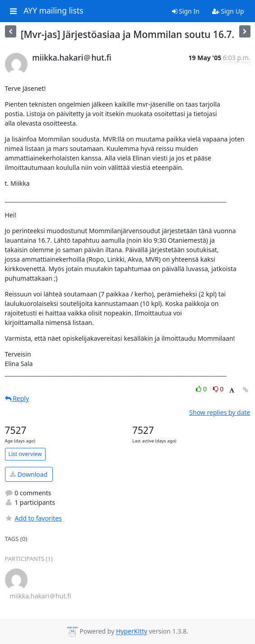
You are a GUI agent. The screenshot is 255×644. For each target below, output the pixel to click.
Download (29, 474)
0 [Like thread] (202, 389)
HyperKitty (132, 632)
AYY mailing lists (53, 11)
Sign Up (228, 11)
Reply (17, 398)
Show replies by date (220, 412)
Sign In (186, 11)
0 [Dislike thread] (218, 389)
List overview (25, 454)
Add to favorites (33, 518)
